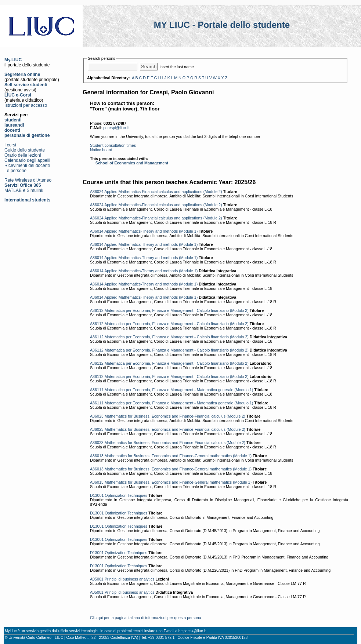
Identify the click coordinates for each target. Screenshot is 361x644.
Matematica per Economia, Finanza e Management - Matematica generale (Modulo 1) (179, 390)
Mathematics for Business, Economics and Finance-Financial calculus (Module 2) (175, 416)
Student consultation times (113, 145)
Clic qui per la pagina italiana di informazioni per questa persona (146, 618)
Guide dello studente (25, 150)
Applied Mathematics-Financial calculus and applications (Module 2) (163, 192)
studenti (13, 120)
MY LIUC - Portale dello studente (222, 25)
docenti (12, 130)
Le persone (15, 171)
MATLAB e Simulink (24, 190)
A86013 (97, 456)
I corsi (10, 145)
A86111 (97, 390)
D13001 (97, 495)
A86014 (97, 231)
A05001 (97, 579)
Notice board (101, 150)
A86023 (97, 416)
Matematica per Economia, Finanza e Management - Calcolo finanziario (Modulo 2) (177, 310)
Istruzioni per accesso (26, 105)
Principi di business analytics (130, 579)
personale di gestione (27, 135)
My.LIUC (13, 60)
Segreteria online (22, 74)
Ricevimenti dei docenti (27, 165)
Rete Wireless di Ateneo (28, 180)
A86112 (97, 310)
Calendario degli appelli (27, 160)
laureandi (14, 125)
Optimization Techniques (126, 495)
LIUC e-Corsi (18, 95)
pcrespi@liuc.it (116, 128)
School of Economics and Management (132, 163)
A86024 (97, 192)
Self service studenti (26, 85)
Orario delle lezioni (23, 155)
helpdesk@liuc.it (192, 631)
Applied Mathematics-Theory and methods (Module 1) (151, 231)
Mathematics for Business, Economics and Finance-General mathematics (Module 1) (178, 456)
